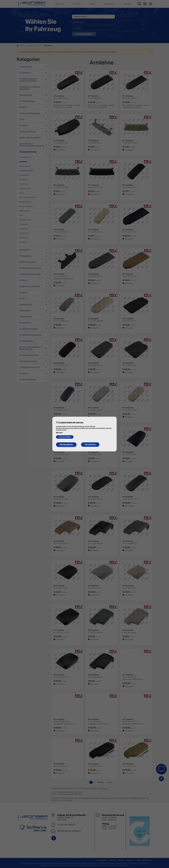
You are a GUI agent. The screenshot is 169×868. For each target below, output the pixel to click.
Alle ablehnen (90, 445)
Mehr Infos (59, 433)
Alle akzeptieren (66, 445)
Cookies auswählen (65, 437)
